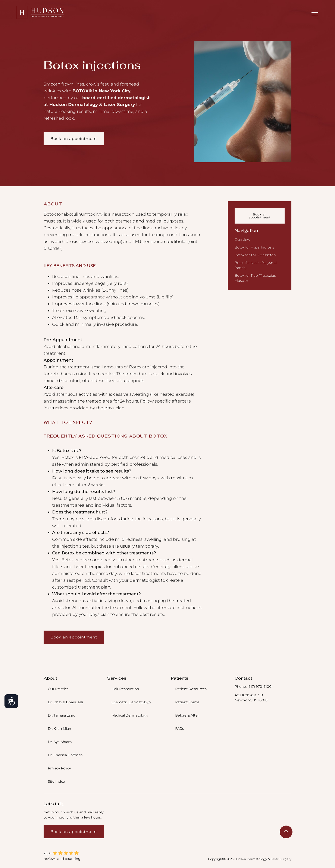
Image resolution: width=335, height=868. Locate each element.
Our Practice (58, 689)
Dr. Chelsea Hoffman (65, 755)
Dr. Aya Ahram (60, 742)
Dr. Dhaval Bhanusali (65, 702)
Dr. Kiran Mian (60, 729)
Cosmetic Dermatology (131, 702)
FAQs (180, 729)
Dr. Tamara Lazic (61, 715)
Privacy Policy (59, 768)
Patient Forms (187, 702)
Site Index (57, 781)
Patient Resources (191, 689)
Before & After (187, 715)
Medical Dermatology (130, 715)
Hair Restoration (125, 689)
